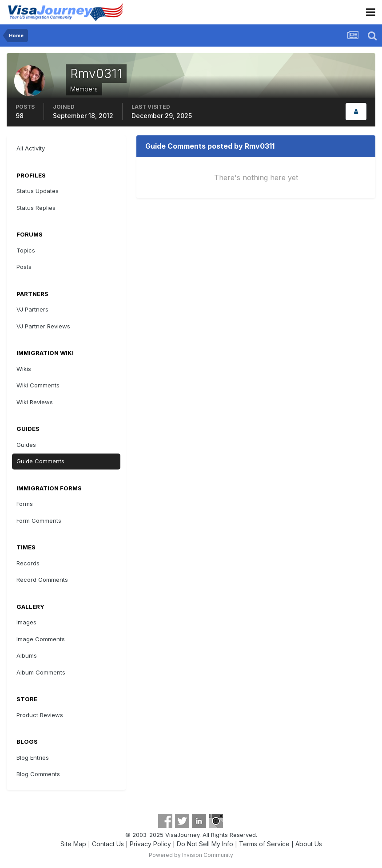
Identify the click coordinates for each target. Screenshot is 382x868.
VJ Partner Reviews (43, 326)
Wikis (24, 369)
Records (28, 563)
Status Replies (36, 208)
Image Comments (41, 639)
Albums (27, 655)
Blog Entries (33, 758)
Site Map (73, 844)
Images (26, 622)
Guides (26, 445)
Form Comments (39, 521)
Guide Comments (40, 461)
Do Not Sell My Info (205, 844)
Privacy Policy (150, 844)
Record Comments (42, 580)
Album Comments (41, 672)
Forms (25, 504)
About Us (309, 844)
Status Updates (38, 191)
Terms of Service (264, 844)
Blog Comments (38, 774)
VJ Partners (32, 309)
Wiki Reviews (35, 402)
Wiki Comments (38, 385)
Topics (26, 250)
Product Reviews (40, 715)
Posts (24, 267)
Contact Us (108, 844)
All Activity (31, 148)
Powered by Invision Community (191, 855)
